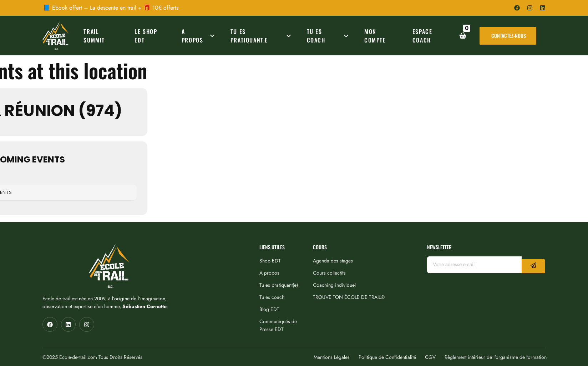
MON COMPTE (375, 36)
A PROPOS (199, 36)
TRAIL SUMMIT (94, 36)
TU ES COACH (329, 36)
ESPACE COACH (422, 36)
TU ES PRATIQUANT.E (262, 36)
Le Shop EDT (146, 36)
